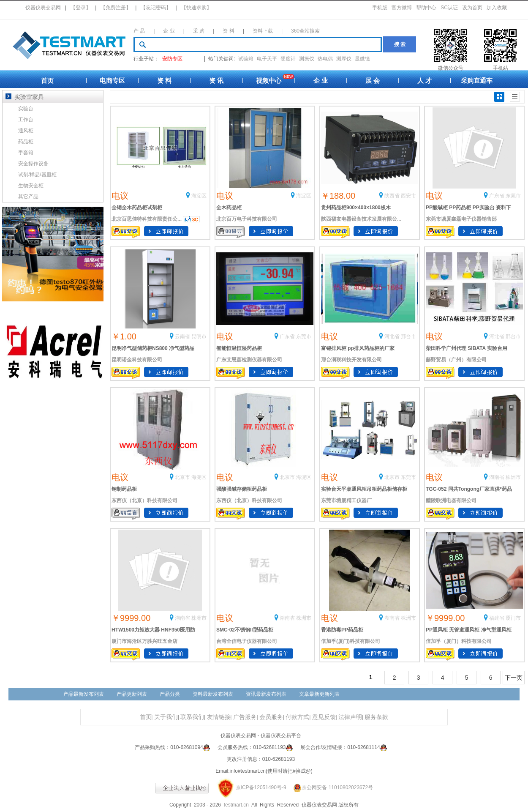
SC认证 (449, 8)
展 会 (373, 81)
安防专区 (172, 59)
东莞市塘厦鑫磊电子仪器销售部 (461, 219)
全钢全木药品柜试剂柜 (137, 208)
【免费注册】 (116, 8)
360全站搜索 (305, 31)
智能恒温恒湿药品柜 (239, 348)
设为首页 (472, 8)
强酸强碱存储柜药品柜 (242, 489)
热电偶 (325, 59)
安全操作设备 (33, 164)
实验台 (26, 109)
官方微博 (402, 8)
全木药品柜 (229, 208)
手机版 (380, 8)
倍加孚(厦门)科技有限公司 (351, 641)
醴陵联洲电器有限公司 (451, 500)
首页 (47, 81)
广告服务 (245, 717)
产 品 (139, 31)
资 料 (228, 31)
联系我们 (192, 717)
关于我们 (166, 717)
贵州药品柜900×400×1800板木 (356, 208)
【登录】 (81, 8)
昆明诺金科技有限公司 (137, 360)
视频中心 (269, 81)
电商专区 (112, 81)
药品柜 (26, 142)
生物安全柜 (31, 186)
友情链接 (219, 717)
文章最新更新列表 (319, 694)
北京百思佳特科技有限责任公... (147, 219)
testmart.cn (236, 805)
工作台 (26, 120)
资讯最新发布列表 (266, 694)
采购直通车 (477, 81)
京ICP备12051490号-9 (261, 787)
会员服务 (271, 717)
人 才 (425, 81)
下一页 (514, 678)
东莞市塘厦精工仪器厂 (346, 500)
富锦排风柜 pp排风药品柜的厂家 (358, 348)
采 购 (199, 31)
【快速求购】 (196, 8)
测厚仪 (344, 59)
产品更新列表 (132, 694)
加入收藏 (497, 8)
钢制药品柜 (124, 489)
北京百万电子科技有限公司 (247, 219)
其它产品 (28, 197)
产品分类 (170, 694)
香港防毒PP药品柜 (342, 630)
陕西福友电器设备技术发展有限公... (361, 219)
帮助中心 (426, 8)
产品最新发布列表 (84, 694)
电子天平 (267, 59)
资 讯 (216, 81)
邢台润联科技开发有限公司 (351, 360)
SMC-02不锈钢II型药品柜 (245, 630)
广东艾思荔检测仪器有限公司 (249, 360)
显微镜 (362, 59)
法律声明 (350, 717)
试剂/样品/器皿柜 (37, 175)
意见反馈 (324, 717)
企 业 (169, 31)
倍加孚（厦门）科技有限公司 (459, 641)
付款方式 (297, 717)
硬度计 (288, 59)
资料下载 (263, 31)
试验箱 (246, 59)
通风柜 (26, 131)
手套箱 (26, 153)
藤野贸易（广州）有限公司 (456, 360)
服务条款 (376, 717)
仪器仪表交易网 (43, 8)
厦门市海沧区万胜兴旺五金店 (144, 641)
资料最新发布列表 (213, 694)
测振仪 (307, 59)
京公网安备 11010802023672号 (330, 787)
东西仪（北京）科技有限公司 (144, 500)
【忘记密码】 (156, 8)
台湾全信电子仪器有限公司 (247, 641)
